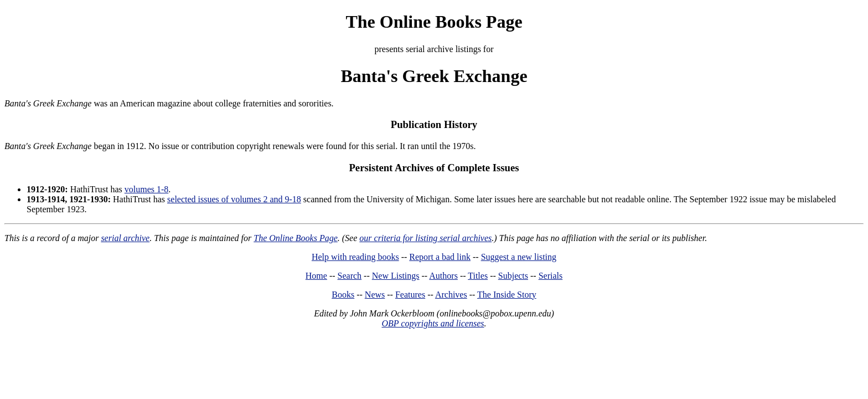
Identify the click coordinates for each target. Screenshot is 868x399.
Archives (451, 295)
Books (343, 295)
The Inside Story (507, 295)
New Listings (396, 276)
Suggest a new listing (519, 257)
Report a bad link (440, 257)
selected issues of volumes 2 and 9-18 (234, 199)
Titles (478, 276)
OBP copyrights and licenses (433, 323)
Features (410, 295)
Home (316, 276)
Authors (443, 276)
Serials (551, 276)
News (375, 295)
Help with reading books (355, 257)
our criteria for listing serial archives (425, 238)
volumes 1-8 (147, 189)
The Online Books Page (434, 22)
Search (350, 276)
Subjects (513, 276)
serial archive (125, 238)
